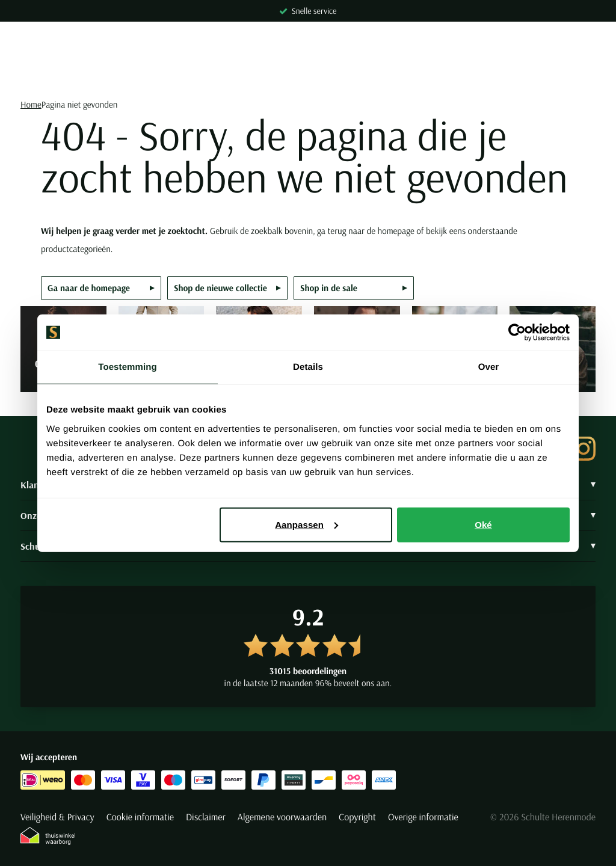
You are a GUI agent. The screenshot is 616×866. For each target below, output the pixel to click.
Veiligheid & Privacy (57, 817)
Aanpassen (306, 524)
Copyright (357, 817)
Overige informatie (423, 817)
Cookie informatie (140, 817)
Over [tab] (489, 367)
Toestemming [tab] (128, 367)
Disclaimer (206, 817)
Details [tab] (308, 367)
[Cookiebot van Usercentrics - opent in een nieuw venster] (517, 333)
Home (31, 104)
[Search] (308, 75)
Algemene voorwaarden (282, 817)
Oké (483, 524)
